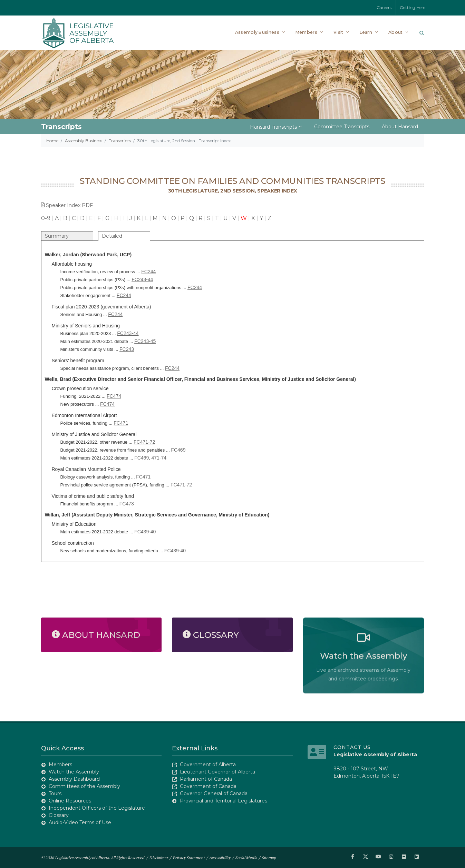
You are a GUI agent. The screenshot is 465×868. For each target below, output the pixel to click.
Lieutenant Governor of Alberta (217, 772)
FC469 (178, 450)
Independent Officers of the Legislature (97, 808)
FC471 (121, 423)
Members (60, 765)
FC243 (127, 349)
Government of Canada (208, 786)
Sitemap (269, 857)
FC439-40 (145, 532)
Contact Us (352, 747)
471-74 (159, 458)
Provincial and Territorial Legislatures (224, 801)
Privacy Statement (189, 857)
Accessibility (220, 857)
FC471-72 (144, 442)
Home (52, 141)
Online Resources (70, 801)
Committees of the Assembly (84, 786)
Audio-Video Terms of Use (80, 822)
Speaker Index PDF (67, 205)
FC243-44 (142, 279)
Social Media (246, 857)
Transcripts (120, 141)
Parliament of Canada (206, 779)
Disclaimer (159, 857)
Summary (57, 236)
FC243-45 (145, 341)
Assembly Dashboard (74, 779)
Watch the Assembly (74, 772)
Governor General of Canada (214, 793)
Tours (55, 793)
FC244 (148, 272)
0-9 (46, 218)
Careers (384, 7)
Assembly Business (84, 141)
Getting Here (413, 7)
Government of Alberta (208, 765)
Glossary (59, 815)
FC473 (127, 504)
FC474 (114, 396)
